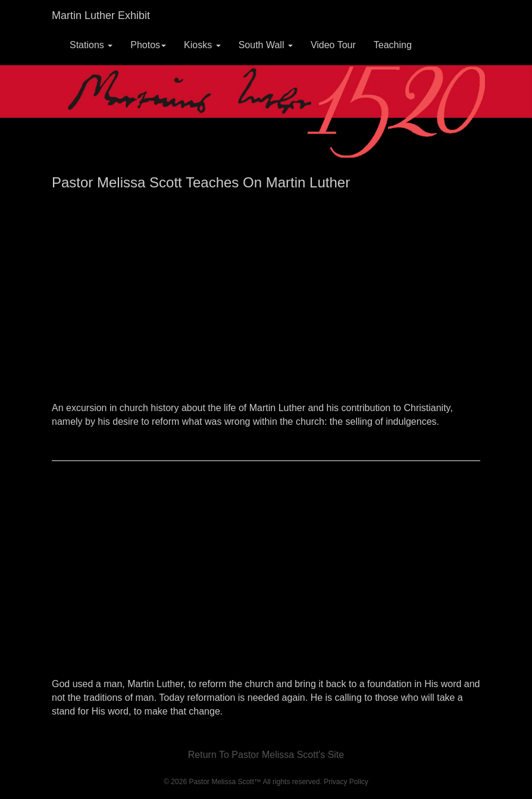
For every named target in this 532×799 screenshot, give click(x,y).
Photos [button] (148, 45)
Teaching (393, 45)
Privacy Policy (346, 782)
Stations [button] (91, 45)
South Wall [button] (266, 45)
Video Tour (333, 45)
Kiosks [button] (202, 45)
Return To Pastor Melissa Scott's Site (266, 755)
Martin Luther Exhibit (101, 15)
